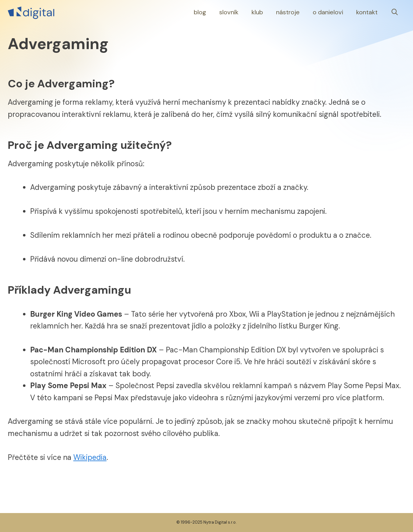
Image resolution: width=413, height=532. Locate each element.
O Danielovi (328, 12)
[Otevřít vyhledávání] (395, 12)
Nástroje (288, 12)
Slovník (229, 12)
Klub (257, 12)
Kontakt (367, 12)
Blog (200, 12)
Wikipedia (90, 457)
